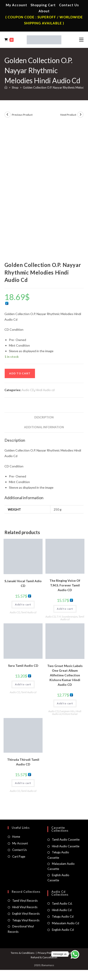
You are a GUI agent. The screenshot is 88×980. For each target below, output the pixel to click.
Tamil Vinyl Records (25, 901)
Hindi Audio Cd (62, 910)
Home (16, 837)
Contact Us (69, 5)
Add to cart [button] (23, 604)
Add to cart (20, 373)
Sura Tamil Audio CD (23, 666)
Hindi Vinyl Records (25, 907)
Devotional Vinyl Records (21, 929)
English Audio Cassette (58, 878)
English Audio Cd (63, 930)
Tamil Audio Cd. (62, 903)
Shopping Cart (43, 5)
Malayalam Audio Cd (65, 923)
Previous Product (22, 115)
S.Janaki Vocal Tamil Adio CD (23, 583)
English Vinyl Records (26, 914)
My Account (16, 5)
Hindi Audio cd (45, 390)
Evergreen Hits (67, 711)
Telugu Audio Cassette (58, 855)
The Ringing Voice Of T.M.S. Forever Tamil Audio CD (65, 585)
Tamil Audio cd (29, 612)
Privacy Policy (46, 953)
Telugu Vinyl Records (26, 920)
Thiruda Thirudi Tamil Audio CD (23, 762)
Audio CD (28, 390)
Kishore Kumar (70, 714)
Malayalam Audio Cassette (61, 866)
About (44, 11)
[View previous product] (8, 115)
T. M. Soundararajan (67, 617)
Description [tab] (44, 417)
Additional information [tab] (44, 427)
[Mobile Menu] (81, 40)
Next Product (68, 115)
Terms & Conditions (23, 953)
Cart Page (19, 856)
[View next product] (80, 115)
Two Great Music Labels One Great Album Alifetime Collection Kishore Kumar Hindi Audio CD (65, 675)
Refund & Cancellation (44, 957)
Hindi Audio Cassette (66, 846)
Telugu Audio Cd (63, 916)
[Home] (6, 87)
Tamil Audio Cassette (66, 839)
